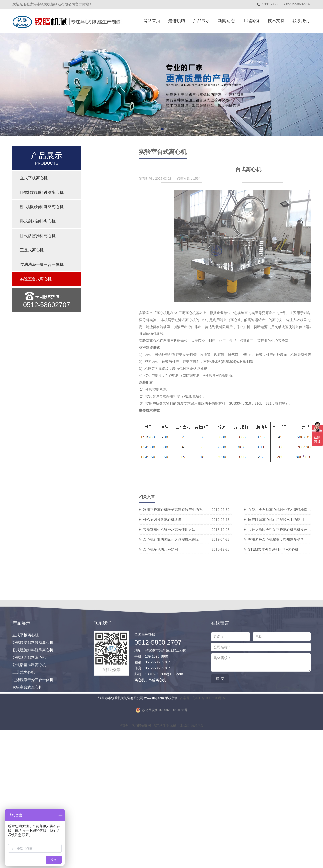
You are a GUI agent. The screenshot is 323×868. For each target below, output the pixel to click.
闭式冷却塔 (161, 760)
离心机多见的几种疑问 (247, 549)
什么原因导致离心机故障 (247, 520)
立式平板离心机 (34, 178)
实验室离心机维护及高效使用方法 (247, 530)
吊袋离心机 (157, 715)
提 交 (220, 714)
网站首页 (152, 21)
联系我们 (301, 21)
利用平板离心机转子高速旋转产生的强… (247, 510)
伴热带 (124, 760)
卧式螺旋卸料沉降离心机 (42, 207)
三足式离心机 (32, 250)
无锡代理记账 (179, 760)
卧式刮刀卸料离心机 (38, 221)
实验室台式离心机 (36, 279)
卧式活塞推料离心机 (38, 236)
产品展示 (202, 21)
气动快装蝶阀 (141, 760)
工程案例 (251, 21)
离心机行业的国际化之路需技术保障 (247, 539)
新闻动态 (226, 21)
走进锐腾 (177, 21)
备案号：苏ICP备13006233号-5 (202, 733)
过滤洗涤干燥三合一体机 (42, 265)
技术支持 (276, 21)
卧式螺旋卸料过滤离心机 (42, 192)
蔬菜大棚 (197, 760)
